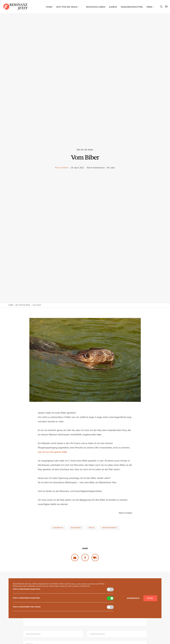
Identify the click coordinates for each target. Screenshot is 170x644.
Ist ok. (150, 598)
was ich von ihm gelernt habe (52, 452)
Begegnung (76, 528)
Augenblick (58, 528)
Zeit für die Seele (85, 150)
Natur (92, 528)
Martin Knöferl (62, 173)
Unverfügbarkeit (110, 528)
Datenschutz (133, 598)
